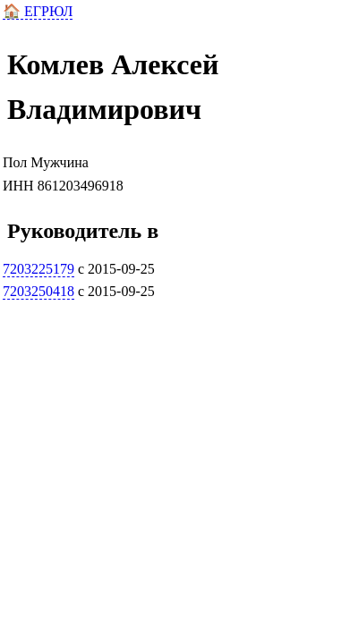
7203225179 (38, 269)
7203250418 (38, 291)
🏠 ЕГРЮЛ (38, 11)
